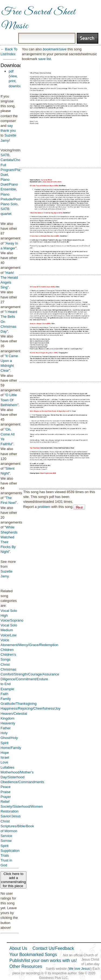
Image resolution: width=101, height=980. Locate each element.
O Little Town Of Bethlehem (9, 400)
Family (6, 699)
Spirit (5, 846)
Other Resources (26, 966)
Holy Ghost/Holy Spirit (9, 738)
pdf (11, 71)
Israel (5, 757)
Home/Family (11, 748)
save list (45, 59)
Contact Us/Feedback (53, 948)
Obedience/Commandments (22, 782)
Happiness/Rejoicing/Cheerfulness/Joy (31, 708)
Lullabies (7, 767)
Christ (5, 665)
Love (4, 762)
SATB (5, 155)
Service (6, 836)
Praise (6, 792)
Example (7, 689)
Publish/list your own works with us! (43, 960)
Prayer (6, 797)
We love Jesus (79, 969)
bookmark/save (55, 49)
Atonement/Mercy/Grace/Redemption (29, 645)
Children (7, 650)
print (12, 81)
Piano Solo (9, 204)
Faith (4, 694)
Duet (4, 175)
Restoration (9, 811)
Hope (5, 753)
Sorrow (6, 841)
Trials (5, 855)
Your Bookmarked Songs (33, 955)
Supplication (10, 851)
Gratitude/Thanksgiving (19, 704)
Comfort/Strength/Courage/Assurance (30, 674)
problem (44, 507)
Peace (6, 787)
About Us (18, 948)
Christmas (8, 669)
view (13, 76)
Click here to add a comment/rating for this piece (13, 880)
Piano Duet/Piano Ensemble (9, 184)
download (16, 86)
